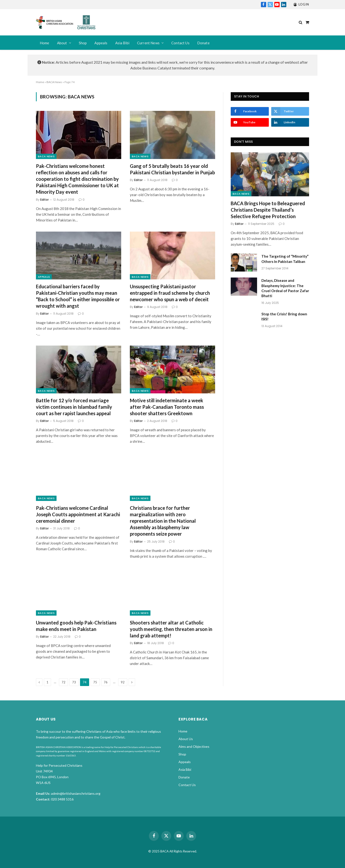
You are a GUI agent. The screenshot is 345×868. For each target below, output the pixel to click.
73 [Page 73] (74, 682)
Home (45, 43)
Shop (83, 43)
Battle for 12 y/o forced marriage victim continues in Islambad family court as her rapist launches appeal (74, 407)
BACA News (54, 82)
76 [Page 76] (106, 682)
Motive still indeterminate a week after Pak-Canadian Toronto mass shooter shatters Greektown (167, 407)
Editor (44, 200)
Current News (148, 43)
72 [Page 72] (63, 682)
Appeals (101, 43)
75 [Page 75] (95, 682)
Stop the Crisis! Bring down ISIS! (284, 316)
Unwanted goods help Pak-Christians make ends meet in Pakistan (76, 626)
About (62, 43)
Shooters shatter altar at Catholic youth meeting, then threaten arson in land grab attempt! (171, 629)
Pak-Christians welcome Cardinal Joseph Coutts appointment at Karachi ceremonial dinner (78, 514)
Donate (203, 43)
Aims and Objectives (194, 746)
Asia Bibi (122, 43)
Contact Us (180, 43)
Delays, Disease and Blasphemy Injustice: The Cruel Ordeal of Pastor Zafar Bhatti (285, 288)
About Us (186, 739)
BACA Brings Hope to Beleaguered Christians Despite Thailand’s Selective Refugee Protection (268, 210)
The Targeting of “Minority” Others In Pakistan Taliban (285, 259)
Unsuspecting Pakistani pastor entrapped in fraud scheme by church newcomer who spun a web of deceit (170, 293)
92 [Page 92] (123, 682)
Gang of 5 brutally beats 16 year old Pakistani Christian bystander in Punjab (172, 169)
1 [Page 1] (47, 682)
